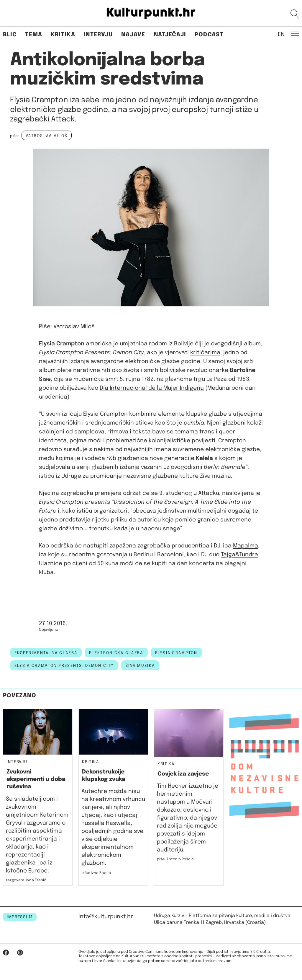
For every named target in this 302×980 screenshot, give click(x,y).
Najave (133, 35)
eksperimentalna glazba (46, 653)
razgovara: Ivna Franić (26, 880)
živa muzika (140, 666)
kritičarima (205, 353)
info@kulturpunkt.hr (106, 917)
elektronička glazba (116, 653)
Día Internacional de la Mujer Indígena (152, 388)
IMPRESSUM (20, 917)
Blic (10, 35)
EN (281, 34)
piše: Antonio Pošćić (175, 859)
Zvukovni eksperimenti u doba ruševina (36, 779)
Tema (34, 35)
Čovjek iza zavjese (183, 774)
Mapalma (246, 546)
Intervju (98, 35)
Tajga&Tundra (239, 555)
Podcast (209, 35)
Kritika (63, 35)
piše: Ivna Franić (96, 873)
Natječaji (170, 35)
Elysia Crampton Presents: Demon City (64, 666)
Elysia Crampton (176, 653)
